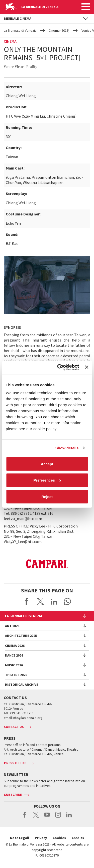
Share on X (40, 601)
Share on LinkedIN (54, 601)
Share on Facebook (27, 601)
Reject (47, 496)
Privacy (41, 838)
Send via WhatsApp (67, 601)
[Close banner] (86, 367)
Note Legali (20, 838)
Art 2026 (12, 626)
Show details (67, 448)
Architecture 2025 (21, 636)
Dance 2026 (14, 655)
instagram (58, 817)
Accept (47, 464)
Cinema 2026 (15, 646)
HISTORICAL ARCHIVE (22, 685)
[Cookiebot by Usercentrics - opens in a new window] (59, 367)
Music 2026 (14, 665)
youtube (47, 817)
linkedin (69, 817)
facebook (25, 817)
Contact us (14, 727)
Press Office (15, 763)
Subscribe (13, 795)
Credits (78, 838)
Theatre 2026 (16, 675)
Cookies (59, 838)
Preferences (47, 480)
